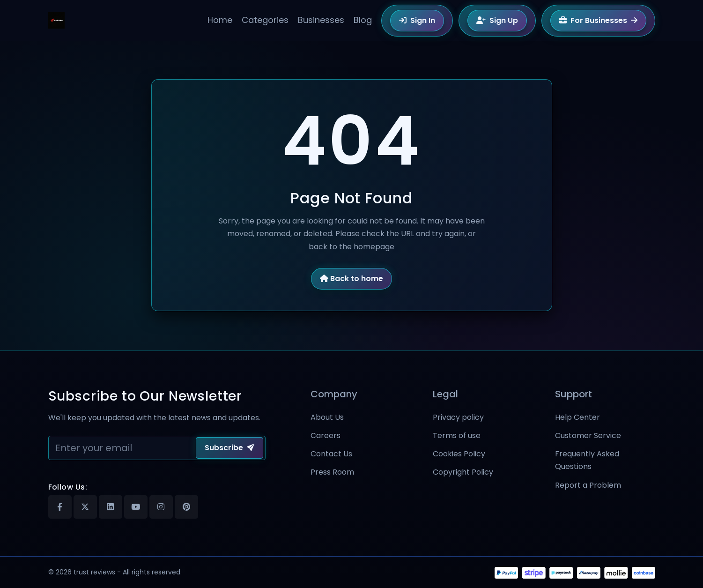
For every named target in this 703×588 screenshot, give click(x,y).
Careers (326, 435)
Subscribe (229, 448)
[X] (85, 507)
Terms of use (457, 435)
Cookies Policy (459, 454)
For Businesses (598, 20)
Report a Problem (588, 485)
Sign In (417, 20)
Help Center (577, 417)
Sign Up (497, 20)
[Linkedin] (111, 507)
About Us (327, 417)
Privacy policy (458, 417)
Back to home (351, 279)
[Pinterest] (186, 507)
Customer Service (588, 435)
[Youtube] (136, 507)
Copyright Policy (463, 472)
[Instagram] (161, 507)
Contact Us (331, 454)
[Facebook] (60, 507)
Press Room (332, 472)
